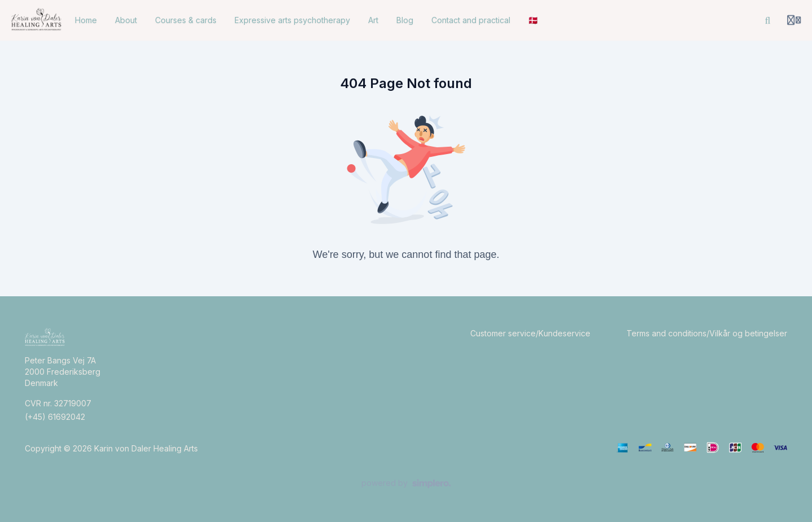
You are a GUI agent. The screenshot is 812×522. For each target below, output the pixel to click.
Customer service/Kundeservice (530, 333)
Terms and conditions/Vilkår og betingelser (707, 333)
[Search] (768, 20)
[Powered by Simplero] (406, 484)
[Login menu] (794, 20)
